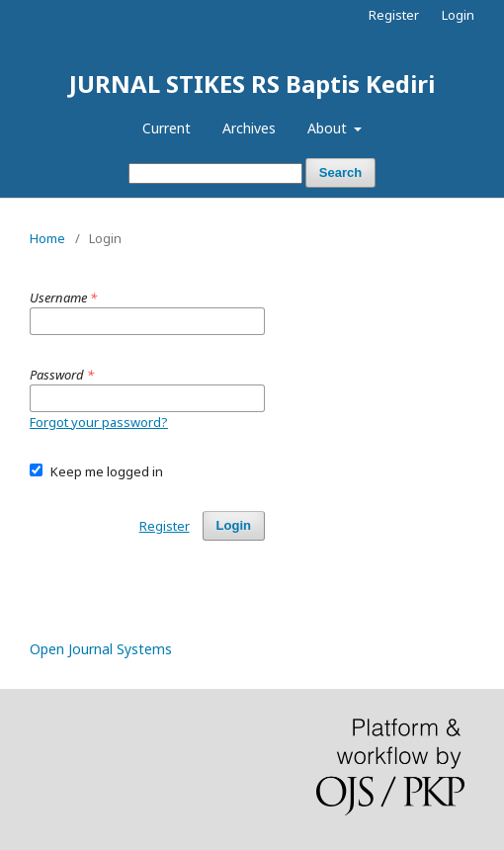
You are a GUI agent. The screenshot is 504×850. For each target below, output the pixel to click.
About (329, 128)
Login (458, 15)
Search (340, 172)
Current (167, 128)
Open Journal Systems (101, 649)
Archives (249, 128)
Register (394, 15)
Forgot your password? (99, 422)
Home (47, 238)
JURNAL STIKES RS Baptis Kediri (252, 84)
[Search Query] (215, 173)
